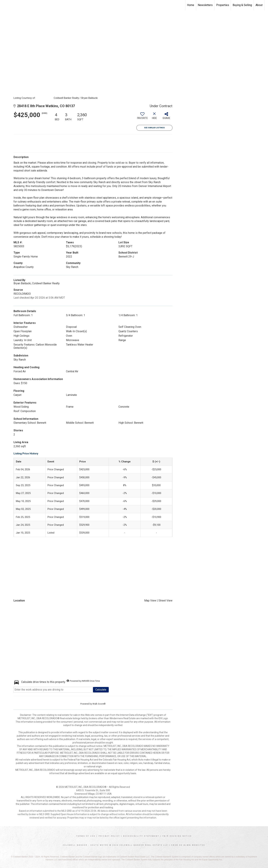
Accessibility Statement (141, 836)
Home (191, 5)
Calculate (101, 690)
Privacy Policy (109, 836)
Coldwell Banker (75, 845)
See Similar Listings (154, 128)
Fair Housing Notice (177, 836)
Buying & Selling (242, 5)
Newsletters (205, 5)
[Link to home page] (4, 5)
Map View (150, 601)
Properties (223, 5)
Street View (165, 601)
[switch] (142, 117)
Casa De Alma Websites (188, 845)
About (259, 5)
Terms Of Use (86, 836)
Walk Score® (99, 704)
